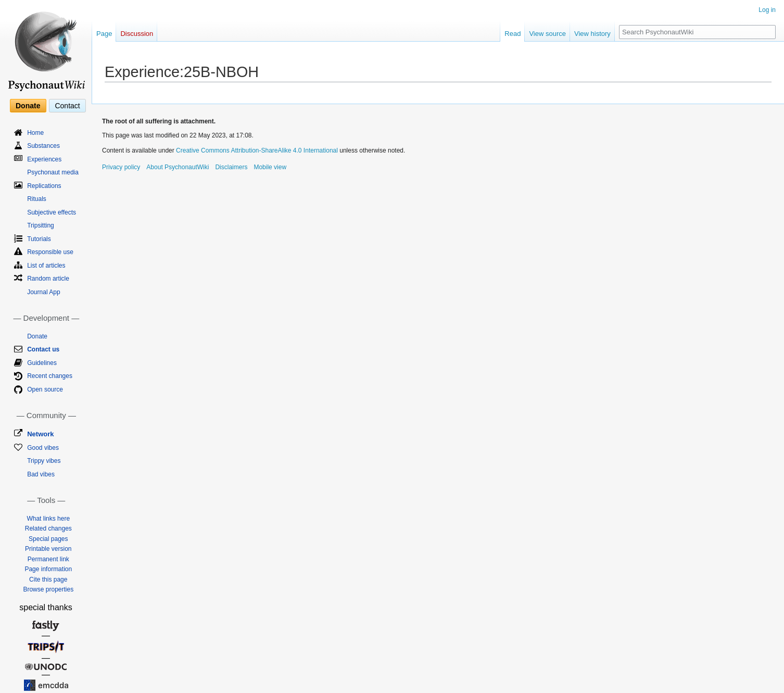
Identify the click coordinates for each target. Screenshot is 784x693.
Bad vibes (41, 474)
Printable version (48, 549)
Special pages (48, 539)
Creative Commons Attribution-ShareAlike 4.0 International (257, 150)
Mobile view (270, 167)
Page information (48, 569)
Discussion (137, 34)
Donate (28, 106)
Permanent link (48, 559)
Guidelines (42, 363)
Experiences (44, 159)
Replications (44, 186)
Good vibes (43, 448)
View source (547, 34)
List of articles (46, 266)
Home (35, 133)
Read (513, 34)
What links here (48, 519)
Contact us (43, 349)
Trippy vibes (44, 461)
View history (592, 34)
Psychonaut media (53, 172)
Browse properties (48, 589)
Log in (767, 10)
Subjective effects (52, 212)
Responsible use (50, 252)
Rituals (37, 199)
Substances (43, 146)
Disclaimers (231, 167)
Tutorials (39, 239)
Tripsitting (41, 225)
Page (104, 34)
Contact (67, 106)
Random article (48, 279)
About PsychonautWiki (178, 167)
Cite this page (48, 579)
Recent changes (50, 376)
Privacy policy (121, 167)
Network (40, 434)
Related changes (48, 528)
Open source (45, 389)
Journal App (43, 292)
